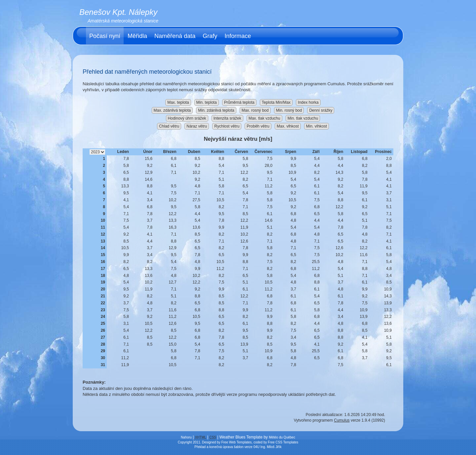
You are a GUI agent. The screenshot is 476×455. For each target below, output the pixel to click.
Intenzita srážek (227, 118)
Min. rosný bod (289, 110)
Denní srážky (321, 110)
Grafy (210, 36)
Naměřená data (175, 36)
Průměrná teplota (239, 102)
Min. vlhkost (317, 126)
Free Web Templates (236, 442)
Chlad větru (169, 126)
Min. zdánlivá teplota (216, 110)
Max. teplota (178, 102)
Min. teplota (207, 102)
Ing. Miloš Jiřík (271, 447)
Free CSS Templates (283, 442)
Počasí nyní (105, 36)
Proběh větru (258, 126)
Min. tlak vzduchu (303, 118)
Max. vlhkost (288, 126)
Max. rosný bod (255, 110)
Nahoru (186, 437)
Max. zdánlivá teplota (172, 110)
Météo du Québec (282, 437)
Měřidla (137, 36)
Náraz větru (197, 126)
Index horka (308, 102)
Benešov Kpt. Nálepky (118, 12)
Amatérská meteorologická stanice (123, 21)
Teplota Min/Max (276, 102)
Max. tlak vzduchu (264, 118)
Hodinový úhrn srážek (187, 118)
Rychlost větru (227, 126)
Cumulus (342, 420)
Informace (238, 36)
